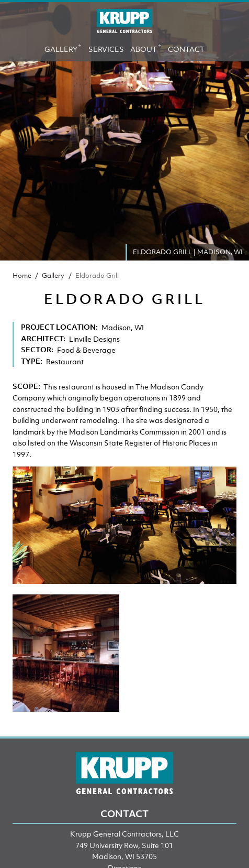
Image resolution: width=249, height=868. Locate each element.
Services (106, 49)
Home (22, 275)
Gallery (63, 47)
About (146, 47)
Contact (186, 49)
